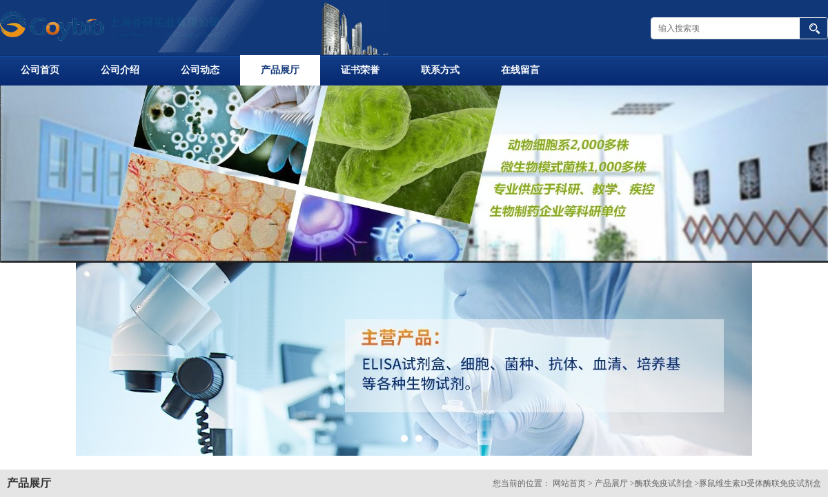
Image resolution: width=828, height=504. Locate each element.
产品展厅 (280, 70)
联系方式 (440, 70)
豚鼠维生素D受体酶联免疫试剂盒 (760, 483)
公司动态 (200, 70)
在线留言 (520, 70)
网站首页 (569, 483)
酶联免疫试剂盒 (664, 483)
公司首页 (40, 70)
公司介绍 (120, 70)
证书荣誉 (360, 70)
